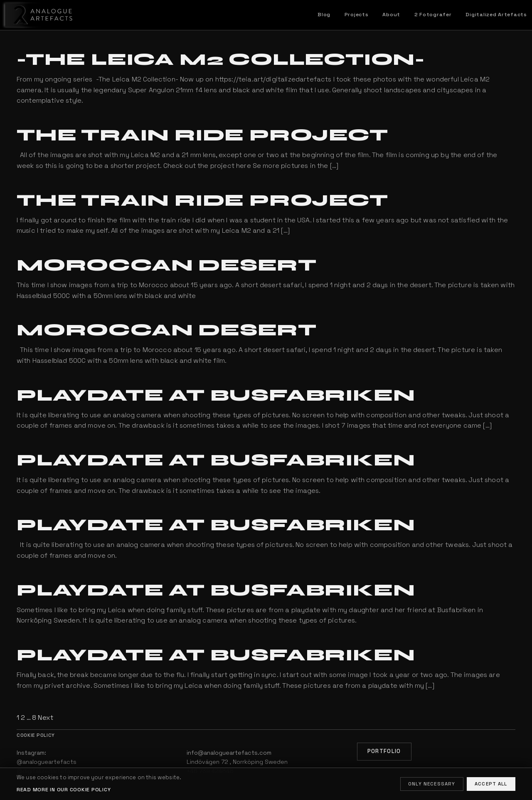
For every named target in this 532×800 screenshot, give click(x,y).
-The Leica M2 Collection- (221, 59)
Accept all (491, 784)
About (391, 15)
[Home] (37, 15)
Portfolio (384, 751)
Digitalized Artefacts (496, 15)
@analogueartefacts (47, 762)
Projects (357, 15)
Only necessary (432, 784)
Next (46, 718)
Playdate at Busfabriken (216, 395)
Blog (324, 15)
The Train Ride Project (202, 135)
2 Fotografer (433, 15)
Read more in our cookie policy (64, 790)
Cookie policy (36, 735)
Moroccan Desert (167, 265)
